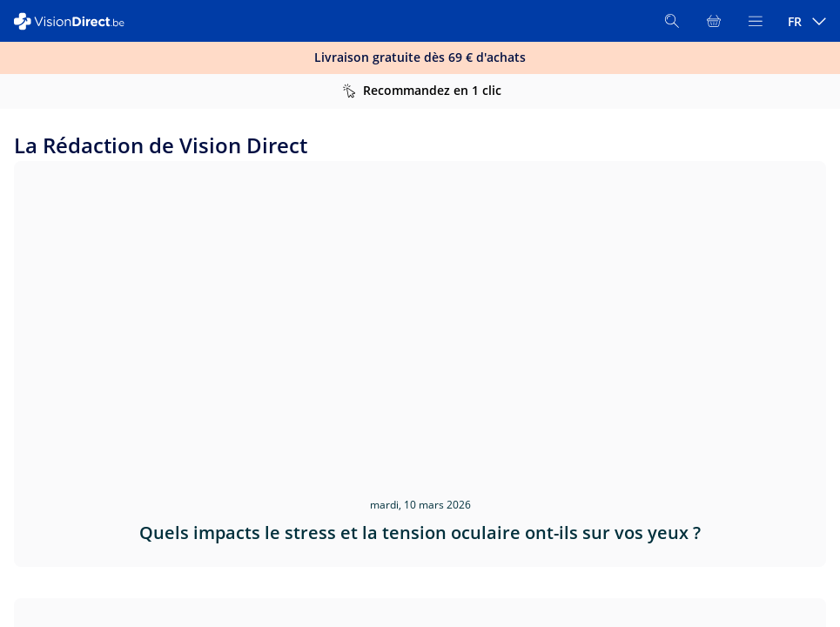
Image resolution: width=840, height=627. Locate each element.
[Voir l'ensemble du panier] (714, 21)
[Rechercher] (672, 21)
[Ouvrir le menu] (756, 21)
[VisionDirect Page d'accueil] (77, 21)
